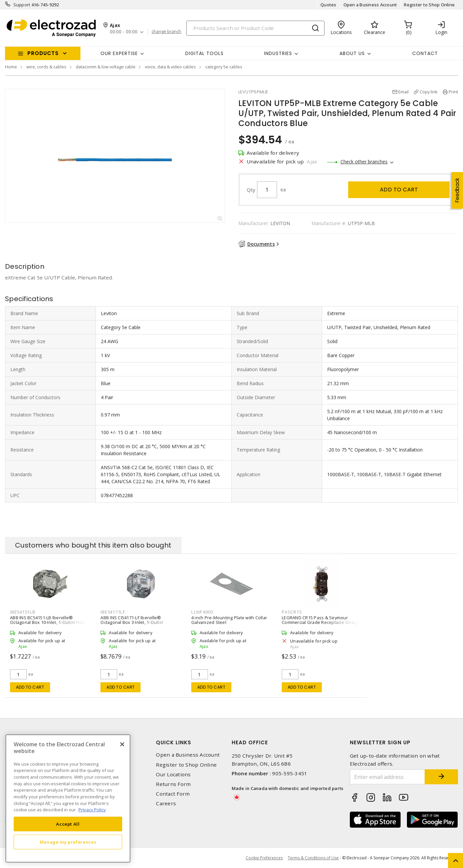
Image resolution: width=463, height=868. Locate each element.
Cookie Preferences (264, 858)
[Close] (122, 744)
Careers (166, 803)
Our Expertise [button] (119, 53)
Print (453, 92)
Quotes (328, 5)
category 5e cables (224, 67)
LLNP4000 (202, 612)
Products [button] (43, 53)
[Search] (255, 28)
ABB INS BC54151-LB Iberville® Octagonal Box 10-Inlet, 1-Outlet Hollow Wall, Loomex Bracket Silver (50, 622)
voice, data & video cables (170, 67)
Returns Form (173, 784)
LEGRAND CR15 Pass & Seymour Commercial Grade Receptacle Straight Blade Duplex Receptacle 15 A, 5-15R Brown (321, 625)
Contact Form (173, 794)
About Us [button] (352, 53)
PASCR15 (292, 612)
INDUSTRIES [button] (278, 53)
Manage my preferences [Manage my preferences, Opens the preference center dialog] (68, 842)
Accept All (68, 824)
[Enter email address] (387, 777)
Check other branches (364, 162)
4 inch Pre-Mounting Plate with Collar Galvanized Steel (229, 620)
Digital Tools (204, 53)
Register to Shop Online (429, 5)
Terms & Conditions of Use (313, 858)
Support (22, 5)
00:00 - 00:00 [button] (124, 32)
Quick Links (174, 742)
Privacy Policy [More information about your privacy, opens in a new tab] (92, 810)
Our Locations (173, 774)
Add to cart (399, 190)
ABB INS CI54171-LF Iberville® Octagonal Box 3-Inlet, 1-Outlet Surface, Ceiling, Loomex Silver (132, 622)
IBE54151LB (23, 612)
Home (11, 67)
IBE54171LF (113, 612)
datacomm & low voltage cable (106, 67)
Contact (425, 53)
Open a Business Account (370, 5)
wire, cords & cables (46, 67)
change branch (166, 32)
